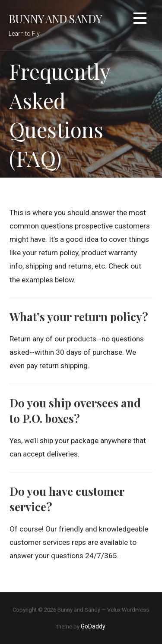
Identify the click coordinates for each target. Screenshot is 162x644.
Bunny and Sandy (55, 19)
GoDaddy (93, 626)
